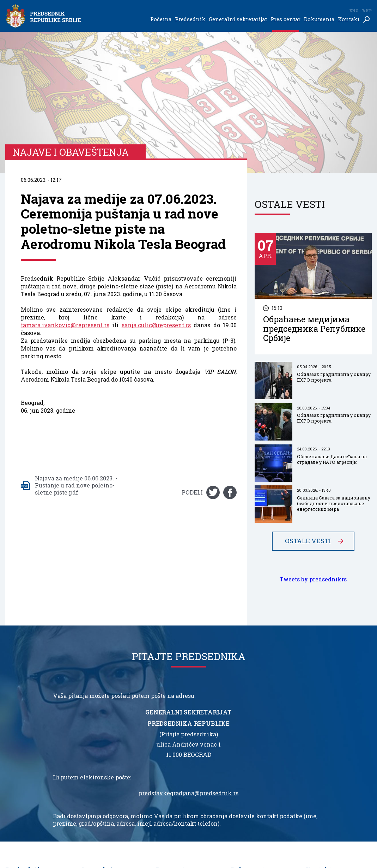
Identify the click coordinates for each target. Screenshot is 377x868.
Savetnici (93, 765)
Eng (354, 10)
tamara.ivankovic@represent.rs (65, 184)
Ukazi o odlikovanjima (34, 765)
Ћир (367, 10)
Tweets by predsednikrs (313, 438)
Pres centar (285, 19)
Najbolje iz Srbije (177, 765)
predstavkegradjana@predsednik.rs (188, 652)
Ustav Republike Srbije (259, 758)
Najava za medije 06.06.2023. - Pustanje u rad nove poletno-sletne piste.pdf (76, 344)
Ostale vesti (308, 400)
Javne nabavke (249, 772)
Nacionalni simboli (256, 765)
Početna (161, 19)
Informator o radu (253, 751)
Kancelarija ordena (105, 793)
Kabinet (90, 758)
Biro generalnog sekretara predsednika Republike (113, 804)
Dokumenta (319, 19)
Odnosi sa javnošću (179, 779)
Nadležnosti (21, 758)
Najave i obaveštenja (181, 758)
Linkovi (316, 751)
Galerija (166, 772)
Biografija (17, 744)
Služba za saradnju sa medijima (107, 783)
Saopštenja (169, 751)
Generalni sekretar (104, 751)
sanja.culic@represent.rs (156, 184)
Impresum (319, 758)
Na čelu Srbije (23, 772)
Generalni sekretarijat (238, 19)
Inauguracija (21, 751)
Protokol (91, 772)
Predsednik (190, 19)
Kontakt (349, 19)
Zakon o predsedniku (257, 744)
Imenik (315, 744)
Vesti (162, 744)
